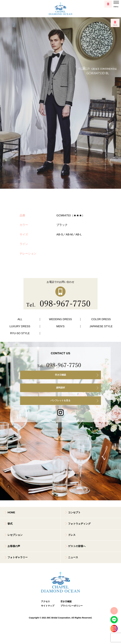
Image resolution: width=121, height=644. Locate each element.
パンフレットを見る (60, 400)
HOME (11, 512)
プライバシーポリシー (70, 606)
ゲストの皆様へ (77, 546)
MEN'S (60, 326)
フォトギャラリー (18, 557)
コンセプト (74, 512)
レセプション (15, 535)
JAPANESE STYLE (101, 326)
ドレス (72, 535)
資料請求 (60, 388)
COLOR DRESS (101, 319)
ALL (20, 319)
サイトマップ (48, 606)
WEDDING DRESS (60, 319)
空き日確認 (60, 375)
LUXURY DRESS (20, 326)
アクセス (45, 601)
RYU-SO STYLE (20, 333)
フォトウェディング (79, 524)
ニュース (73, 557)
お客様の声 (14, 546)
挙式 (10, 524)
